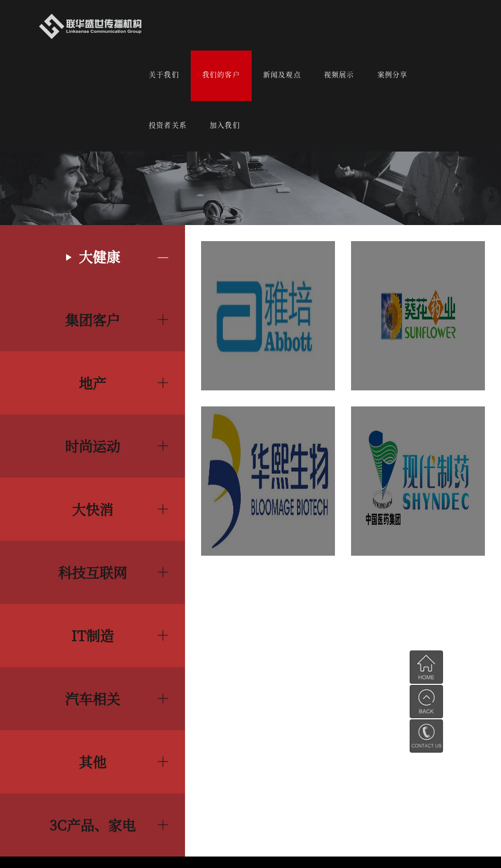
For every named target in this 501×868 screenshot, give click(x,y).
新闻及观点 (282, 74)
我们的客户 (221, 74)
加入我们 (225, 125)
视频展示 (339, 74)
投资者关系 (168, 125)
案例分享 (393, 74)
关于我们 (164, 74)
